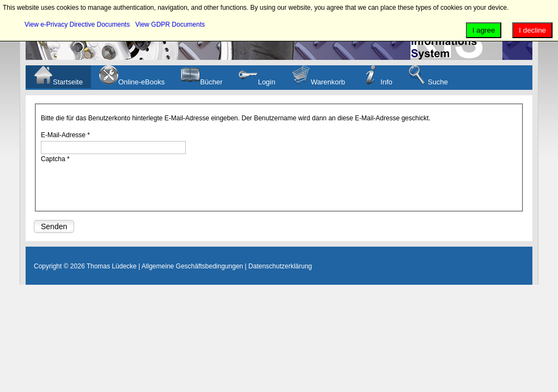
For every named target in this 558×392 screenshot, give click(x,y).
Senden (54, 226)
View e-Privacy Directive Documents (77, 24)
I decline (532, 30)
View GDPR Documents (170, 24)
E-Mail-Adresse (65, 135)
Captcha (55, 159)
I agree (484, 30)
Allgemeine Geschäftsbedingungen (192, 266)
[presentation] (124, 186)
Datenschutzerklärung (280, 266)
